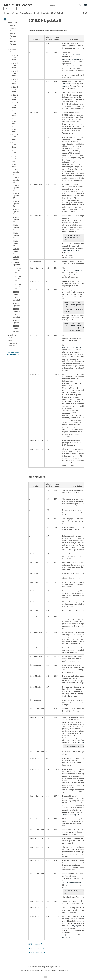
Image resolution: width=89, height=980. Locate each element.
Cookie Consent (63, 970)
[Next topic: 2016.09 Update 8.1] (84, 13)
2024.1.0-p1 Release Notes (16, 73)
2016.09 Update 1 (17, 327)
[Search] (79, 5)
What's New (14, 13)
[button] (7, 23)
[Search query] (65, 5)
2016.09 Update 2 (17, 322)
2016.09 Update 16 (16, 204)
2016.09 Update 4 (17, 310)
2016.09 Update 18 (16, 188)
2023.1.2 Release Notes (15, 81)
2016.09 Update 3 (17, 316)
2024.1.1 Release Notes (15, 58)
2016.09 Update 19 (16, 180)
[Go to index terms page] (83, 6)
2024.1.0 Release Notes (15, 65)
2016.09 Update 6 (17, 299)
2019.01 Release (14, 157)
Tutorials (13, 343)
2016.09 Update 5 (17, 305)
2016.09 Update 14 (16, 220)
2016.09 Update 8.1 (18, 271)
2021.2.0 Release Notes (15, 129)
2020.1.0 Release (15, 152)
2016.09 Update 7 (17, 293)
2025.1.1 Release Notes (13, 36)
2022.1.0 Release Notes (15, 121)
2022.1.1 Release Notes (15, 105)
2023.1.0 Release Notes (15, 97)
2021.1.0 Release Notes (15, 145)
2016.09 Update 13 (16, 227)
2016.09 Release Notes (42, 13)
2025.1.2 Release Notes (13, 28)
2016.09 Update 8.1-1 (18, 278)
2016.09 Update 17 (16, 196)
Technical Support (50, 970)
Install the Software (12, 336)
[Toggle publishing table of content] (5, 19)
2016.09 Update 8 (57, 13)
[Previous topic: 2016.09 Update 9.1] (81, 13)
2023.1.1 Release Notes (15, 89)
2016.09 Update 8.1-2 (18, 286)
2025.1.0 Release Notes (13, 44)
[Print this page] (86, 13)
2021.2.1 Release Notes (15, 137)
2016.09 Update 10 (16, 251)
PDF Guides (14, 332)
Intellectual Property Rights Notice (32, 970)
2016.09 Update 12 (16, 235)
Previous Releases (26, 13)
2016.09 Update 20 (16, 172)
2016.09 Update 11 (16, 243)
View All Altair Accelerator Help (14, 353)
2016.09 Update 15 (16, 212)
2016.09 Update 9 (17, 258)
